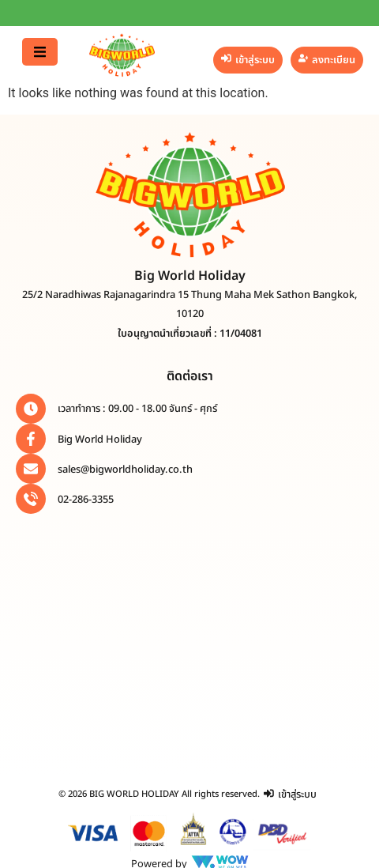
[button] (40, 52)
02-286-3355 (86, 500)
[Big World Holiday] (31, 439)
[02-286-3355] (31, 499)
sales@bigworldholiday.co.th (125, 470)
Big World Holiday (100, 440)
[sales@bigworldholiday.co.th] (31, 469)
